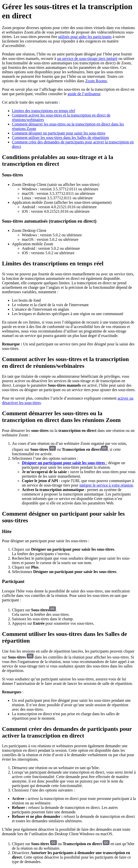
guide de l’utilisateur (84, 94)
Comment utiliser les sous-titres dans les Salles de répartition (60, 138)
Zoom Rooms (96, 81)
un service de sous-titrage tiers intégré (87, 59)
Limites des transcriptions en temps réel (44, 111)
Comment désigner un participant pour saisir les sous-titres (59, 133)
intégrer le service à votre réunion (106, 485)
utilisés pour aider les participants (85, 37)
